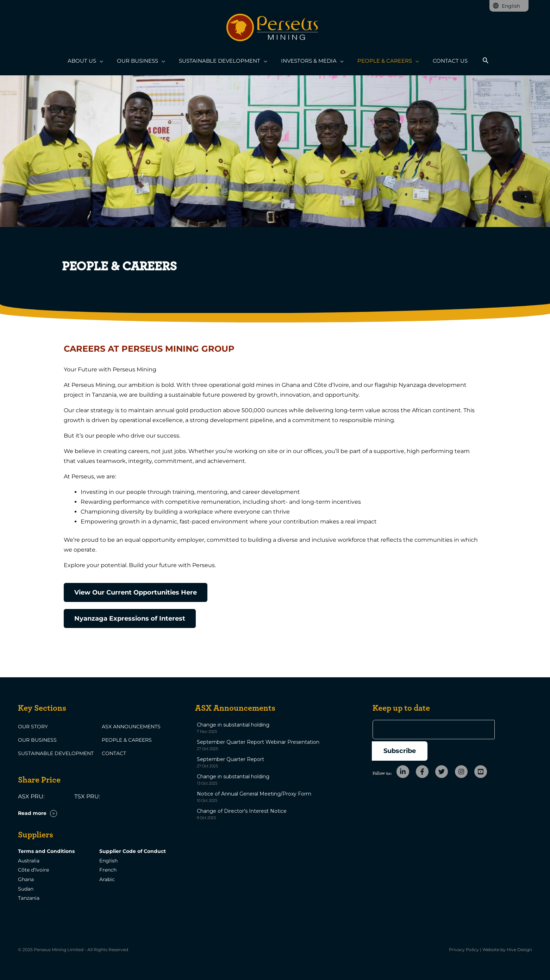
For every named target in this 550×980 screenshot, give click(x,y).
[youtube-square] (482, 750)
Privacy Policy (464, 949)
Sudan (26, 888)
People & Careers (127, 740)
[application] (108, 61)
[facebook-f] (425, 750)
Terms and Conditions (46, 852)
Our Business (37, 740)
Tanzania (29, 898)
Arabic (107, 879)
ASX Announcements (131, 727)
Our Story (33, 727)
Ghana (26, 879)
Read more (32, 813)
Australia (29, 861)
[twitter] (444, 750)
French (108, 870)
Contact (114, 753)
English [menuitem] (511, 6)
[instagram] (464, 750)
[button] (476, 61)
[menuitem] (509, 6)
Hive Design (519, 949)
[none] (509, 6)
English (108, 861)
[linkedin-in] (405, 750)
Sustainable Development (56, 753)
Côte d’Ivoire (33, 870)
